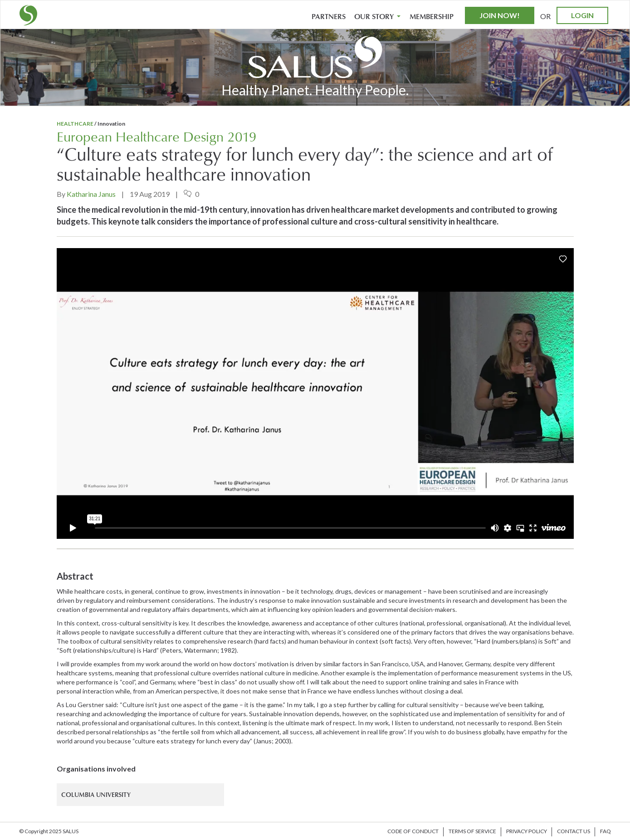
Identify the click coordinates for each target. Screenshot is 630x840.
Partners (329, 17)
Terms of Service (472, 831)
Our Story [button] (377, 17)
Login (582, 15)
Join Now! (500, 15)
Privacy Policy (527, 831)
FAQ (606, 831)
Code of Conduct (413, 831)
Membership (432, 17)
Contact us (574, 831)
